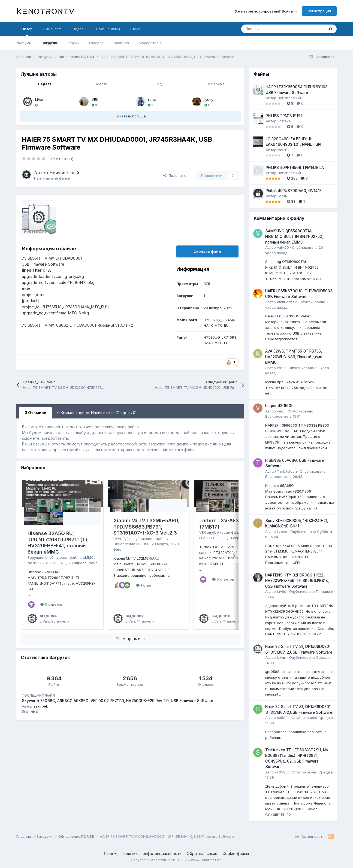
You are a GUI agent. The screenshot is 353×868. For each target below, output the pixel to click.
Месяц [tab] (102, 84)
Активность (52, 29)
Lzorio (282, 532)
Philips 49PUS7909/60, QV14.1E (294, 191)
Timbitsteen (287, 471)
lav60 (282, 591)
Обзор (27, 31)
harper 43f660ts (280, 406)
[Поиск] (269, 29)
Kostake (284, 121)
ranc (152, 99)
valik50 (283, 247)
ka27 (281, 368)
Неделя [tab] (45, 84)
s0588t (283, 718)
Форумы (24, 43)
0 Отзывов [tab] (35, 413)
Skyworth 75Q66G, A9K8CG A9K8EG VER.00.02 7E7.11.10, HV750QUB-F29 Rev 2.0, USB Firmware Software (117, 701)
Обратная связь (202, 853)
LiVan (40, 99)
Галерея (96, 43)
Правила (121, 43)
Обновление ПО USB (131, 544)
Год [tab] (159, 84)
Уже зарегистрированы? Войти (266, 11)
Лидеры (79, 29)
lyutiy (209, 99)
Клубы (74, 43)
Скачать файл (207, 251)
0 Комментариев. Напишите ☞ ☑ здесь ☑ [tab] (97, 413)
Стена (135, 29)
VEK (95, 99)
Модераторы (150, 43)
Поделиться (176, 175)
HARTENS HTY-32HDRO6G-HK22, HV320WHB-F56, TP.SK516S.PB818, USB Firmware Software (297, 581)
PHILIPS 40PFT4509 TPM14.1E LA (295, 168)
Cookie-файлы (236, 853)
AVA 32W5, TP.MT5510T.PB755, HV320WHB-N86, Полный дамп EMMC (294, 357)
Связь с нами (108, 29)
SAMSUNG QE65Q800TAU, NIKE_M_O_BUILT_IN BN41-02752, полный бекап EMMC (294, 237)
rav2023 (285, 150)
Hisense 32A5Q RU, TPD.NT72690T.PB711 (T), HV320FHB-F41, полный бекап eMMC (58, 543)
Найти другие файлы (52, 178)
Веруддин (36, 557)
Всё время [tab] (215, 84)
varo (281, 411)
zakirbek (41, 706)
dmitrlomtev (287, 302)
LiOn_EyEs (122, 539)
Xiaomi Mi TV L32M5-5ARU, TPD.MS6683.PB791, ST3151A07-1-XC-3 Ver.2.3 (147, 527)
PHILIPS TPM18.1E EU (284, 116)
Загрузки (50, 43)
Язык (110, 853)
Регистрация (319, 11)
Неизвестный (64, 173)
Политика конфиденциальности (152, 853)
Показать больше (130, 116)
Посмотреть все (130, 639)
